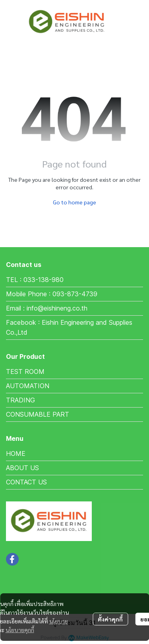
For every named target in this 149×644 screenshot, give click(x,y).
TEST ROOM (25, 372)
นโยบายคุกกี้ (20, 630)
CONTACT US (26, 482)
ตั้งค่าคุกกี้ (110, 619)
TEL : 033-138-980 (35, 280)
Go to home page (74, 202)
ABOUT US (22, 468)
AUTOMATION (28, 386)
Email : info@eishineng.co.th (47, 308)
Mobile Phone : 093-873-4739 (52, 294)
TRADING (20, 400)
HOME (16, 453)
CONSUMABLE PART (38, 414)
